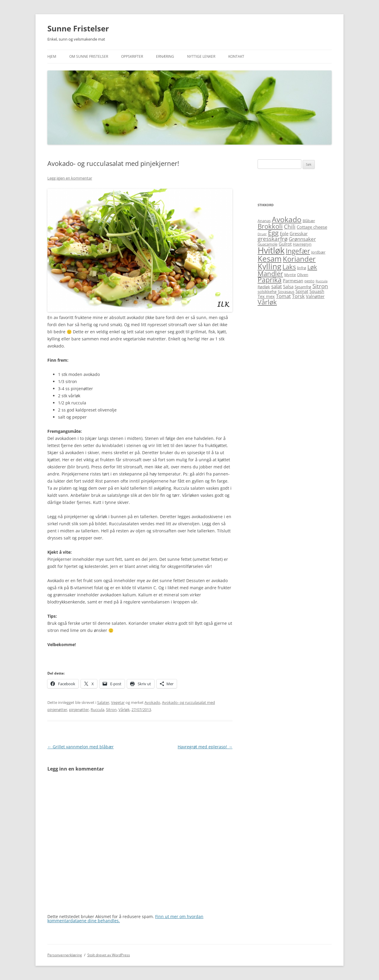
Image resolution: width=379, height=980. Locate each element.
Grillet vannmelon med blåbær (81, 747)
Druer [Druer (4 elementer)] (262, 234)
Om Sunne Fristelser (89, 56)
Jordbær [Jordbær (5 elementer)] (318, 252)
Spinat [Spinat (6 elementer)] (302, 291)
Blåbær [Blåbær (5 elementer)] (309, 221)
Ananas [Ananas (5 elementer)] (264, 221)
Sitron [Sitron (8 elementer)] (320, 286)
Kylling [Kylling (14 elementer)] (269, 266)
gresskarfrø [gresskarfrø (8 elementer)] (273, 239)
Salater (103, 702)
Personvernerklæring (65, 955)
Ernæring (165, 56)
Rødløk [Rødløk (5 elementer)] (264, 287)
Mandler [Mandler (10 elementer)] (270, 274)
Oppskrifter (132, 56)
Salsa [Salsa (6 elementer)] (288, 286)
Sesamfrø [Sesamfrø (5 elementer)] (303, 287)
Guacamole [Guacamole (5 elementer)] (268, 244)
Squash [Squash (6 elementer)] (317, 291)
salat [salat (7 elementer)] (277, 286)
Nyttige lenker (201, 56)
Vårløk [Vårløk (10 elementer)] (267, 302)
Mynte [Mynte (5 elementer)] (290, 275)
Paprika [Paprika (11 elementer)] (270, 280)
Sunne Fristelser (78, 28)
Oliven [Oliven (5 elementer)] (303, 275)
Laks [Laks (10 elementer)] (289, 267)
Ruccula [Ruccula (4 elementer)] (322, 281)
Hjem (52, 56)
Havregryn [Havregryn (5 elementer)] (302, 244)
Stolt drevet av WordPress (109, 955)
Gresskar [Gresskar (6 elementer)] (299, 233)
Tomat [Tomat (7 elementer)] (283, 296)
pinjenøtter (79, 710)
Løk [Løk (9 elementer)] (312, 267)
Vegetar (118, 702)
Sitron (111, 710)
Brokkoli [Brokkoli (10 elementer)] (270, 226)
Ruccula (97, 710)
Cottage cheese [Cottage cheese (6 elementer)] (312, 227)
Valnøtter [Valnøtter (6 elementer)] (315, 296)
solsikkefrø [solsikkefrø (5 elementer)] (267, 292)
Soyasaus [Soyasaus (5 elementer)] (286, 292)
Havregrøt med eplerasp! (205, 747)
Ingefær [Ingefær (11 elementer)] (298, 251)
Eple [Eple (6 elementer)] (284, 233)
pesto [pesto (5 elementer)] (309, 281)
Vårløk (124, 710)
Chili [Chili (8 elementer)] (290, 226)
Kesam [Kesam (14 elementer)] (270, 259)
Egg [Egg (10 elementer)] (273, 233)
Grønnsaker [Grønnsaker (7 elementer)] (302, 239)
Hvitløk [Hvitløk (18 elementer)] (271, 250)
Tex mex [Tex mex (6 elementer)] (266, 296)
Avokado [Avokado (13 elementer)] (287, 219)
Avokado (152, 702)
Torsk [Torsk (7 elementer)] (298, 296)
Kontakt (236, 56)
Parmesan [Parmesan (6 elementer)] (293, 281)
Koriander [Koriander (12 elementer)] (299, 259)
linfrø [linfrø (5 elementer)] (302, 268)
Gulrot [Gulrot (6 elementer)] (285, 244)
